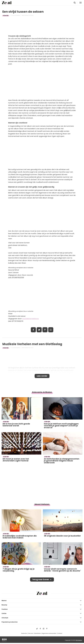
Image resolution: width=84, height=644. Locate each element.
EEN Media (79, 640)
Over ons (30, 633)
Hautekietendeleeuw (30, 319)
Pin (45, 330)
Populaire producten (10, 622)
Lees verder (42, 376)
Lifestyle (5, 618)
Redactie (24, 633)
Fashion (5, 609)
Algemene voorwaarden (49, 633)
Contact (60, 633)
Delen (33, 330)
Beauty (4, 605)
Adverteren (38, 633)
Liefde (4, 613)
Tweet (39, 330)
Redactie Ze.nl (29, 15)
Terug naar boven (41, 579)
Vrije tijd (6, 15)
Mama (4, 601)
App (51, 330)
